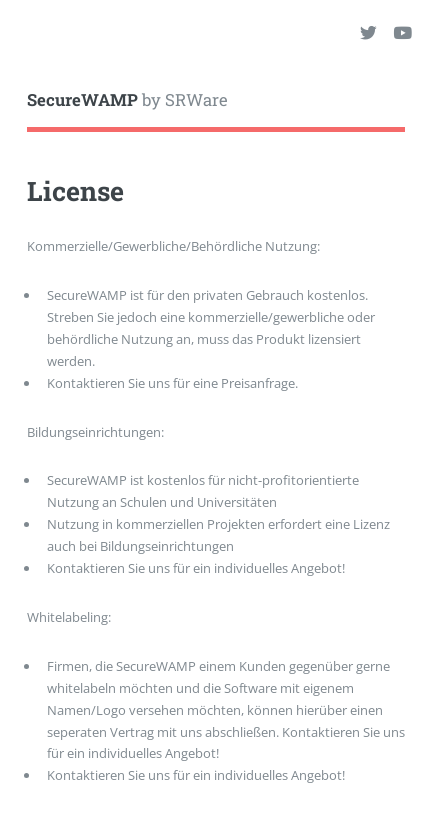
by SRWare (127, 100)
